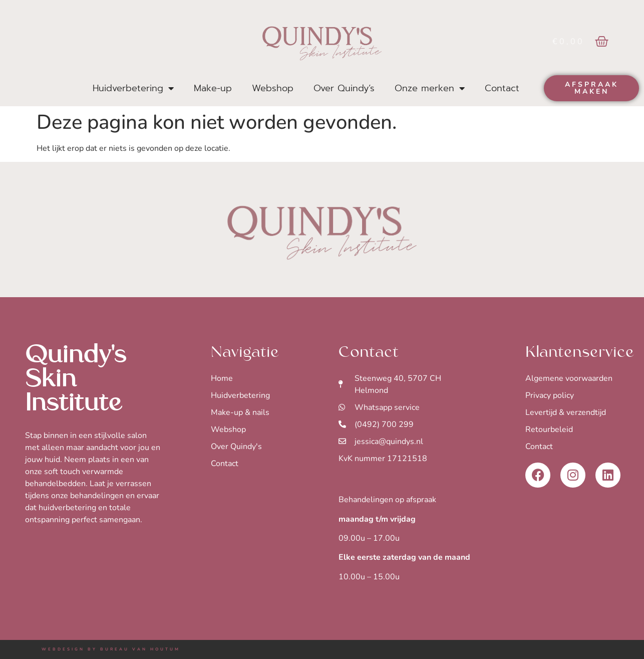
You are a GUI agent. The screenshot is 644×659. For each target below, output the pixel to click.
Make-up (213, 88)
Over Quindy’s (344, 88)
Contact (502, 88)
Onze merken (430, 88)
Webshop (273, 88)
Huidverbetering (133, 88)
